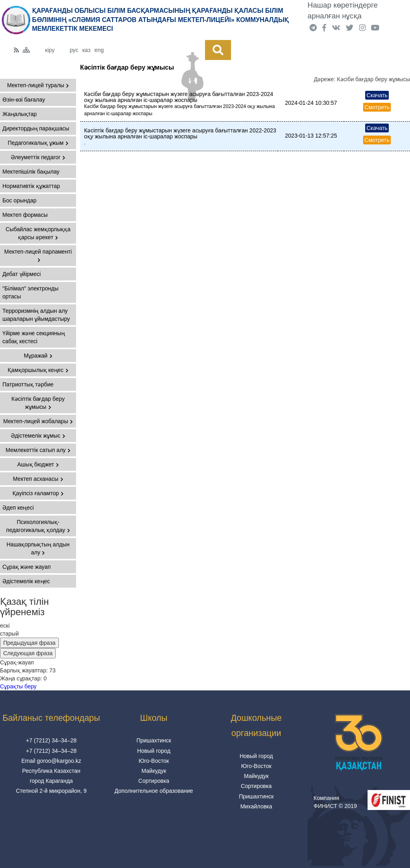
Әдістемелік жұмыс (38, 436)
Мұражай (38, 356)
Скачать (377, 95)
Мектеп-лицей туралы (38, 85)
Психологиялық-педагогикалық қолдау (38, 526)
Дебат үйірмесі (22, 274)
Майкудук (154, 771)
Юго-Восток (154, 761)
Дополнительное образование (154, 791)
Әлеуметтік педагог (38, 157)
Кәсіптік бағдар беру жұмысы (38, 403)
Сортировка (154, 781)
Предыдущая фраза (29, 643)
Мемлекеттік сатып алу (38, 450)
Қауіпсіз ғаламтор (38, 493)
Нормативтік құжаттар (31, 186)
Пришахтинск (154, 740)
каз (86, 50)
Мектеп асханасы (38, 479)
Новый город (154, 751)
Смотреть (377, 107)
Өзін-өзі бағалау (24, 100)
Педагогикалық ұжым (38, 143)
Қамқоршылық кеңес (38, 370)
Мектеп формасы (25, 215)
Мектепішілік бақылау (31, 172)
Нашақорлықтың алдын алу (38, 548)
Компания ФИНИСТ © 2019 (335, 802)
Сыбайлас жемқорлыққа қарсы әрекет (38, 233)
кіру (50, 50)
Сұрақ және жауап (27, 567)
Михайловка (256, 806)
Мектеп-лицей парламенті (38, 255)
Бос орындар (19, 200)
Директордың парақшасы (36, 128)
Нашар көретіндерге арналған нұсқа (343, 10)
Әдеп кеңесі (18, 508)
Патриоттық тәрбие (28, 384)
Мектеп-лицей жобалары (38, 421)
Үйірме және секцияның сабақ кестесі (34, 337)
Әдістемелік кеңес (26, 581)
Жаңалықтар (20, 114)
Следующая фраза (28, 653)
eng (99, 50)
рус (74, 50)
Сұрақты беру (18, 686)
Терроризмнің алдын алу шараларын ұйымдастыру (36, 315)
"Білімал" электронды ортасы (30, 292)
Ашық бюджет (38, 464)
